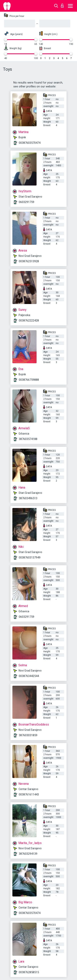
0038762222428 (29, 321)
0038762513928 (29, 261)
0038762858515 (29, 972)
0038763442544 (29, 676)
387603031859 (28, 735)
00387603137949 (30, 558)
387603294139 (28, 854)
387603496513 (28, 498)
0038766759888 (29, 380)
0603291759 (27, 202)
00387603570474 (30, 143)
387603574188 (28, 439)
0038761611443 (29, 794)
